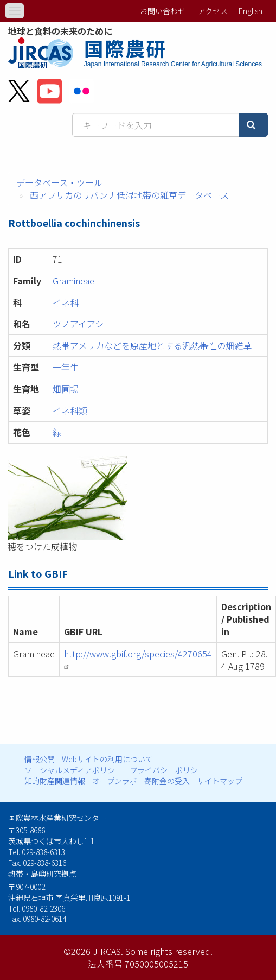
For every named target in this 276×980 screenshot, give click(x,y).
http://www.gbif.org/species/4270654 (138, 659)
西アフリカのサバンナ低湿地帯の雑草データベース (129, 195)
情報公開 (40, 759)
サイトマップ (220, 781)
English (251, 11)
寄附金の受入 (167, 781)
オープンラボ (115, 781)
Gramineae (73, 281)
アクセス (213, 11)
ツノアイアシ (78, 324)
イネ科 (66, 302)
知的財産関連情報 (55, 781)
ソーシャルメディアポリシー (73, 770)
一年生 (66, 367)
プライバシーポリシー (168, 770)
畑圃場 (66, 389)
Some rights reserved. (169, 951)
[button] (137, 498)
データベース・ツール (59, 182)
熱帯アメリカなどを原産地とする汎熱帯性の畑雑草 (152, 345)
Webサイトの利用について (107, 759)
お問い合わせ (163, 11)
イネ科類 (70, 410)
